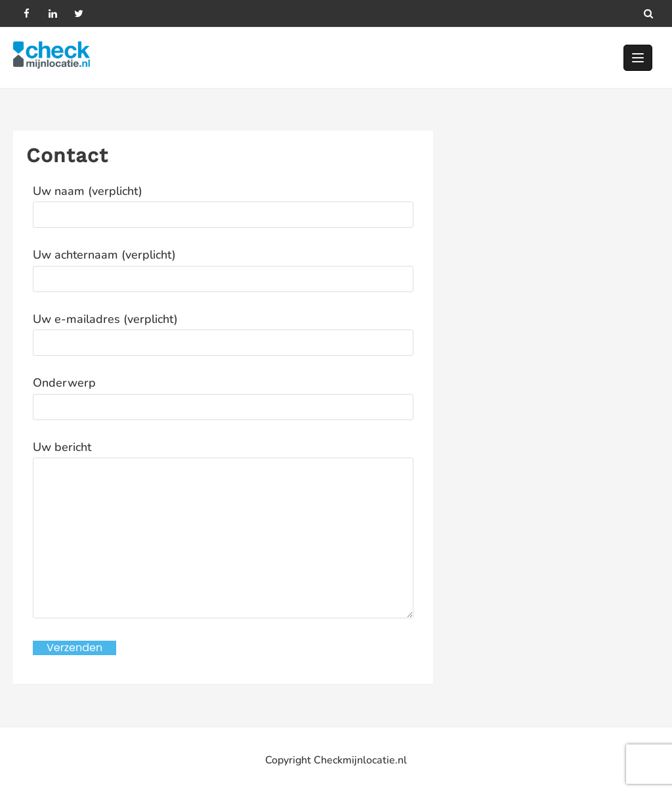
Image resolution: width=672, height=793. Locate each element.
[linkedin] (52, 13)
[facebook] (26, 13)
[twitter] (79, 13)
